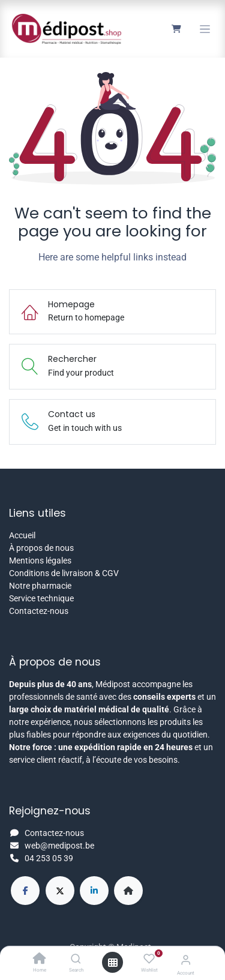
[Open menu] (113, 963)
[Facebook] (25, 891)
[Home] (40, 960)
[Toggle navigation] (205, 29)
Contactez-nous (39, 611)
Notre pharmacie (40, 586)
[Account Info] (186, 960)
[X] (60, 891)
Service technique (41, 598)
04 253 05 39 (49, 858)
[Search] (76, 960)
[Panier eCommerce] (176, 29)
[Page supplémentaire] (128, 891)
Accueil (22, 535)
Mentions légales (40, 561)
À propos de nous (41, 548)
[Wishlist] (149, 959)
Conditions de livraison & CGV (64, 573)
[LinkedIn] (94, 891)
